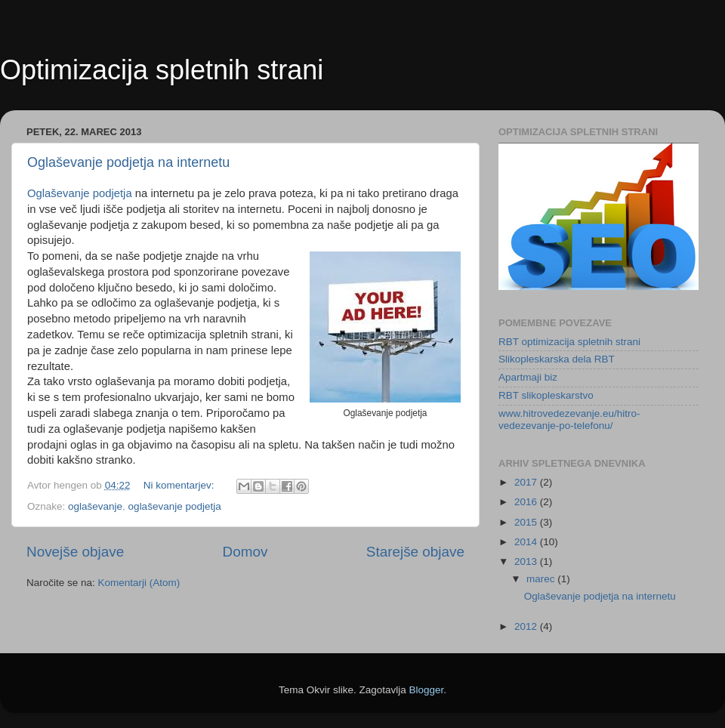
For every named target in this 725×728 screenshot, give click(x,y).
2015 (527, 522)
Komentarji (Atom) (139, 583)
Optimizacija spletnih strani (162, 70)
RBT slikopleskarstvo (546, 395)
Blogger (427, 690)
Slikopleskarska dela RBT (557, 359)
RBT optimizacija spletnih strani (569, 342)
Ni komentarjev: (180, 485)
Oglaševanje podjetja (80, 193)
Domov (245, 552)
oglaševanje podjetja (175, 506)
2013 (527, 561)
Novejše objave (75, 552)
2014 (527, 542)
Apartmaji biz (528, 377)
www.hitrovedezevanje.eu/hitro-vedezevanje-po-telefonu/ (569, 420)
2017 (527, 482)
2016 (527, 502)
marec (542, 579)
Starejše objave (415, 552)
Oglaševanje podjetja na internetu (128, 162)
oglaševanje (95, 506)
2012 (527, 626)
